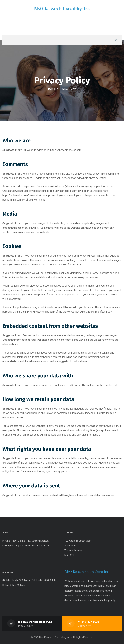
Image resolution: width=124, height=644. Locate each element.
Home (52, 89)
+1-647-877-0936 (89, 622)
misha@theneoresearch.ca (35, 622)
